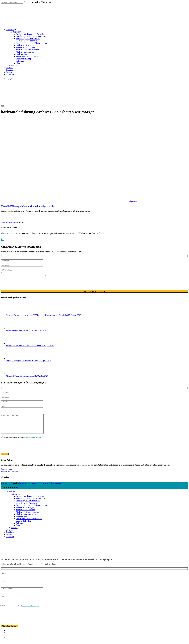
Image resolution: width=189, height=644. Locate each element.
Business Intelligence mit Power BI (30, 500)
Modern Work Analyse (25, 511)
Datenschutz (35, 487)
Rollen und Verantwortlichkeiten (29, 522)
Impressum (25, 487)
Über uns (20, 529)
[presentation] (20, 283)
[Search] (12, 2)
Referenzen (21, 527)
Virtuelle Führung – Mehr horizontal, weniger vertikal (28, 206)
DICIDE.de (46, 487)
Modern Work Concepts (26, 513)
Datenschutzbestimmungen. (32, 441)
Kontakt (9, 538)
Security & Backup (24, 525)
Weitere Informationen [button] (10, 475)
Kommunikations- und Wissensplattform (32, 509)
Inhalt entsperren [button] (8, 473)
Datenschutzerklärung (166, 273)
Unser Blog (11, 495)
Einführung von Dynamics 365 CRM (31, 502)
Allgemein (133, 201)
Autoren (14, 531)
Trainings (10, 536)
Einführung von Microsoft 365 (28, 504)
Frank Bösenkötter (8, 222)
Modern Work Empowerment (28, 516)
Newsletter (57, 487)
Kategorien (15, 498)
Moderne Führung (23, 520)
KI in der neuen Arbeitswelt (27, 507)
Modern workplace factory (27, 518)
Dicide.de (10, 540)
